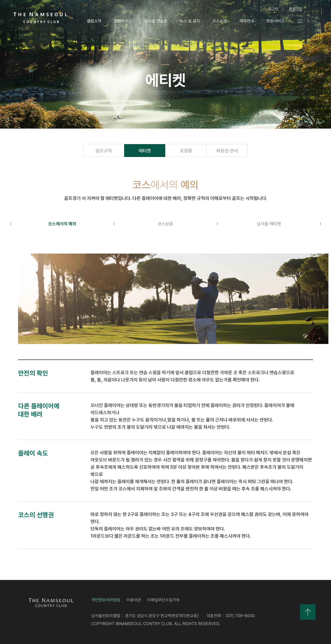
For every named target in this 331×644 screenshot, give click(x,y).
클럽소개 (94, 21)
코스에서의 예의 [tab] (62, 224)
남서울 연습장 (155, 21)
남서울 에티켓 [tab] (269, 224)
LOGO (40, 18)
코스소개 (219, 21)
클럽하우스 (123, 21)
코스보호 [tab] (165, 224)
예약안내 (246, 21)
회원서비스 (275, 21)
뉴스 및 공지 (190, 21)
